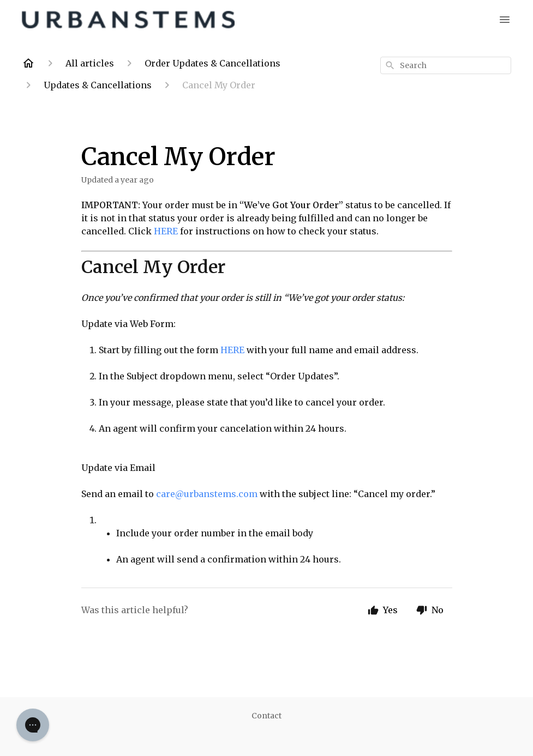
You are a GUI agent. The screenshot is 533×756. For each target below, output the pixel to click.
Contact (266, 716)
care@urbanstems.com (207, 494)
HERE (167, 231)
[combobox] (446, 65)
